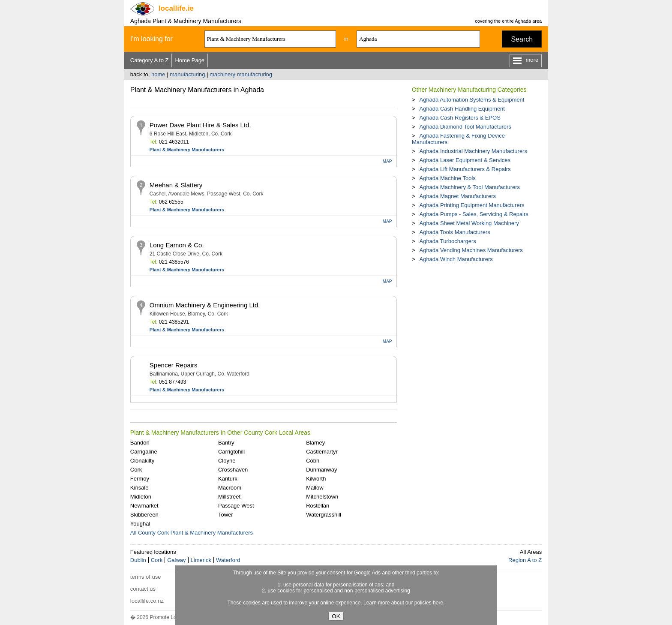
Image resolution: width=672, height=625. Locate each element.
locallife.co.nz (147, 601)
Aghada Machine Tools (447, 178)
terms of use (146, 577)
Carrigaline (144, 452)
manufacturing (187, 74)
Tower (226, 515)
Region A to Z (525, 560)
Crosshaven (233, 470)
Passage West (236, 506)
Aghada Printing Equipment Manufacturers (472, 205)
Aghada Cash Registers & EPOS (460, 118)
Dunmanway (321, 470)
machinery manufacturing (241, 74)
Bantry (226, 443)
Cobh (313, 461)
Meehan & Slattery (176, 185)
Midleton (141, 497)
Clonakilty (142, 461)
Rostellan (318, 506)
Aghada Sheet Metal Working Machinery (469, 223)
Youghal (140, 524)
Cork (136, 470)
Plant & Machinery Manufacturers (187, 150)
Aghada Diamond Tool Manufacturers (465, 127)
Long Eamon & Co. (177, 245)
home (158, 74)
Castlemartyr (322, 452)
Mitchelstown (322, 497)
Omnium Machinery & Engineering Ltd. (205, 305)
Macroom (230, 488)
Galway (176, 560)
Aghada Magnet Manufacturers (457, 196)
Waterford (228, 560)
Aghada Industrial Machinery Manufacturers (473, 151)
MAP (387, 161)
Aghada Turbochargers (447, 241)
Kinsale (139, 488)
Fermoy (140, 479)
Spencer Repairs (174, 365)
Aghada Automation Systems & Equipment (472, 100)
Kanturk (228, 479)
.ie (176, 8)
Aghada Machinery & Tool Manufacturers (469, 187)
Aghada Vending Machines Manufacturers (471, 250)
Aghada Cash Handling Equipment (462, 109)
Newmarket (144, 506)
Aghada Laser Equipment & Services (465, 160)
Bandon (140, 443)
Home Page (190, 60)
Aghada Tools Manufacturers (454, 232)
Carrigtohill (231, 452)
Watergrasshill (324, 515)
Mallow (315, 488)
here (438, 603)
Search (522, 39)
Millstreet (229, 497)
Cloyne (227, 461)
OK (336, 616)
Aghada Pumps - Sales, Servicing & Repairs (474, 214)
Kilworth (316, 479)
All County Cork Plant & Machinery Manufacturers (192, 533)
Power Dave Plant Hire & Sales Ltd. (200, 125)
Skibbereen (144, 515)
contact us (143, 589)
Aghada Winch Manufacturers (456, 259)
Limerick (201, 560)
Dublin (138, 560)
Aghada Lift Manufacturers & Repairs (465, 169)
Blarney (315, 443)
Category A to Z (150, 60)
